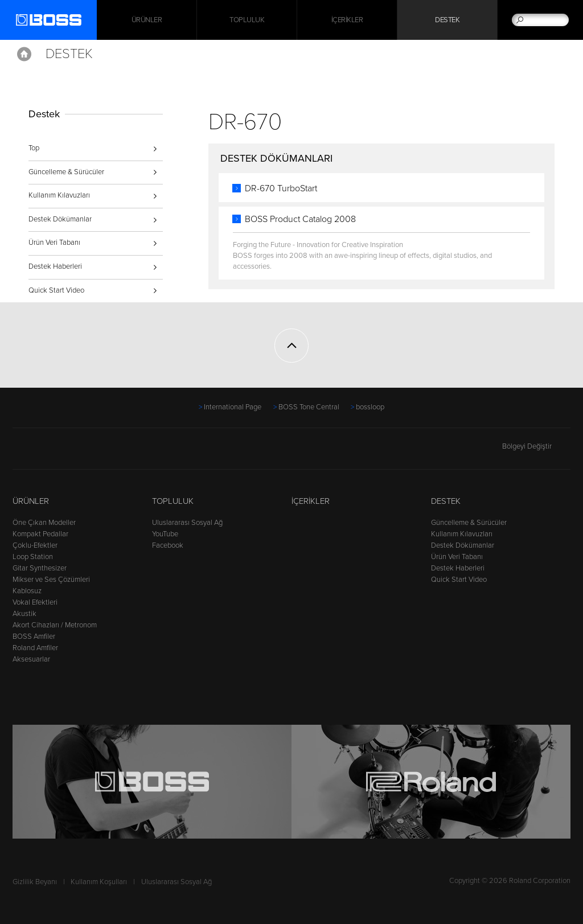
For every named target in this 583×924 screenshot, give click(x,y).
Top (34, 148)
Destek (447, 20)
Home (24, 54)
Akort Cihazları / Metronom (55, 625)
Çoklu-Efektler (35, 545)
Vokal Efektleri (35, 602)
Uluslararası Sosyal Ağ (187, 523)
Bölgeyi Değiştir (536, 446)
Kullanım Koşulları (99, 882)
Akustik (24, 614)
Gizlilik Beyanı (35, 882)
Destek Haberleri (55, 266)
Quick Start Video (56, 290)
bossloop (370, 407)
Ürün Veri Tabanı (54, 243)
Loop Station (33, 557)
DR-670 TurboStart (281, 188)
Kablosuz (27, 591)
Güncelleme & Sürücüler (66, 172)
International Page (233, 407)
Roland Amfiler (35, 648)
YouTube (165, 534)
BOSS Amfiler (34, 636)
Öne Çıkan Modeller (44, 523)
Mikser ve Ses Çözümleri (51, 580)
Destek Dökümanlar (60, 219)
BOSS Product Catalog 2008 (300, 219)
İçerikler (347, 20)
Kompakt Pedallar (40, 534)
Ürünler (31, 501)
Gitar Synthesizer (40, 568)
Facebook (168, 545)
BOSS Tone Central (309, 407)
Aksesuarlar (31, 659)
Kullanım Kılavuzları (59, 195)
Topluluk (247, 20)
